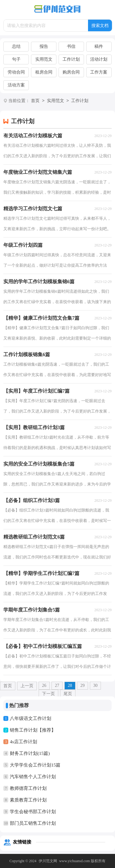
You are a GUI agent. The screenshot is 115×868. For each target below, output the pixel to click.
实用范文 (44, 59)
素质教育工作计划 (28, 800)
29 (82, 685)
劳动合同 (16, 72)
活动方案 (16, 85)
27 (57, 685)
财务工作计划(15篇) (30, 753)
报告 (44, 46)
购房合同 (71, 72)
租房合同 (44, 72)
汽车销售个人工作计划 (33, 777)
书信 (71, 46)
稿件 (99, 46)
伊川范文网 (48, 861)
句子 (16, 59)
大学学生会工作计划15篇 (35, 765)
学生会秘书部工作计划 (33, 812)
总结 (16, 46)
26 (44, 685)
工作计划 (71, 59)
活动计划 (99, 59)
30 (95, 685)
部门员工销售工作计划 (33, 823)
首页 (35, 101)
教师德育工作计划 (28, 788)
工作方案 (99, 72)
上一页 (27, 686)
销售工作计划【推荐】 (33, 730)
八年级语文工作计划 (31, 718)
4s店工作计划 (23, 742)
